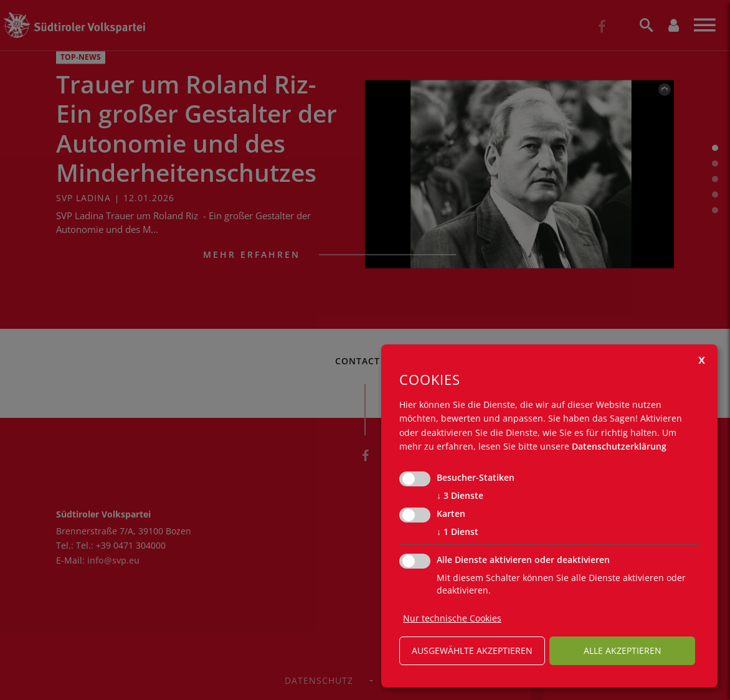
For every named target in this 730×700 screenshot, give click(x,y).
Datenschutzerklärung (619, 446)
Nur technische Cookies (452, 618)
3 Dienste (460, 496)
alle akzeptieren (623, 650)
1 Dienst (457, 532)
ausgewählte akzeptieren (472, 650)
